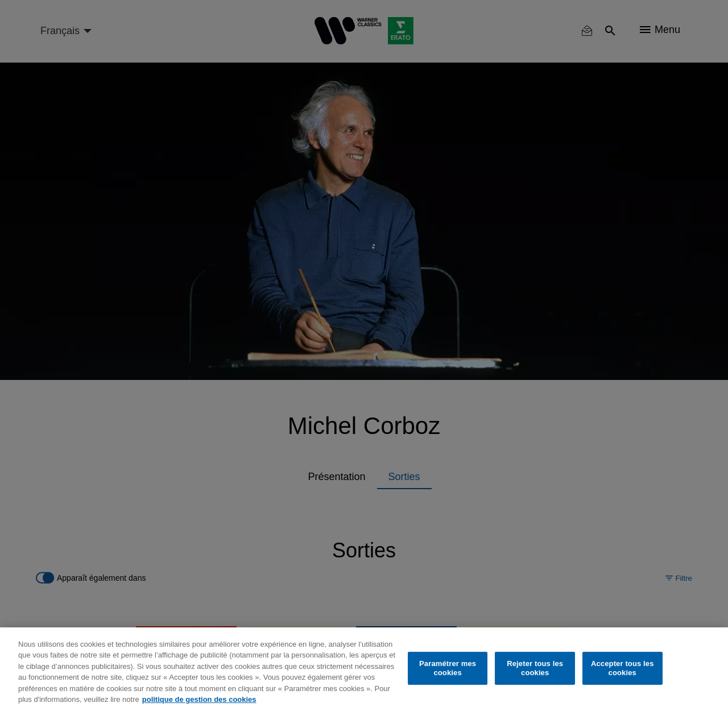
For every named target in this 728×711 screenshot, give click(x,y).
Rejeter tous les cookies (535, 668)
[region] (364, 669)
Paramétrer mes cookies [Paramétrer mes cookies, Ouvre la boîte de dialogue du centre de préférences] (448, 668)
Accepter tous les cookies (622, 668)
